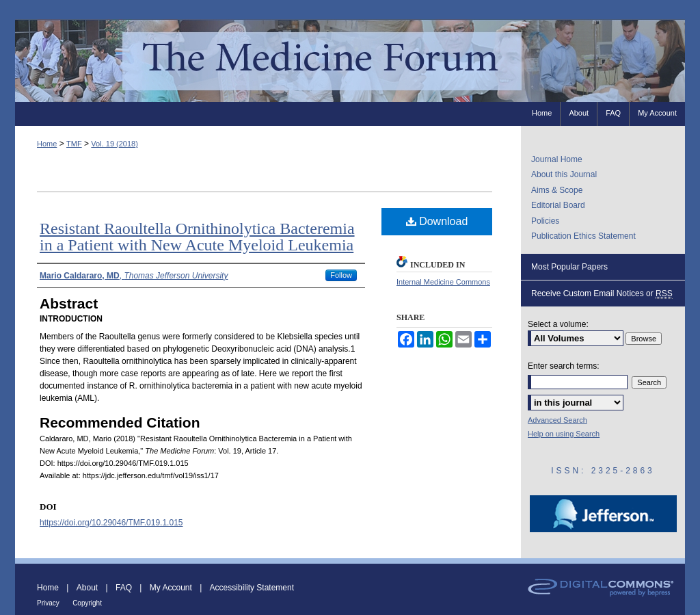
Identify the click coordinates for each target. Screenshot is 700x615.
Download (437, 221)
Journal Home (557, 159)
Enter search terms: (564, 366)
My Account (171, 588)
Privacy (48, 603)
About (87, 588)
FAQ (124, 588)
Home (47, 144)
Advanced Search (557, 420)
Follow (341, 275)
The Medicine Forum (350, 61)
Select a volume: (558, 324)
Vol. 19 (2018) (115, 144)
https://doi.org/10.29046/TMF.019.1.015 (111, 523)
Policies (545, 221)
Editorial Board (558, 205)
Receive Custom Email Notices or (602, 294)
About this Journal (564, 174)
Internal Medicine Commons (443, 282)
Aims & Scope (557, 190)
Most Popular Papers (569, 267)
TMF (74, 144)
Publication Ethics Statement (583, 236)
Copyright (87, 603)
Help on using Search (564, 434)
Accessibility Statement (252, 588)
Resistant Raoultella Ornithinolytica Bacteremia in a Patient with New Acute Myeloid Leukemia (197, 237)
